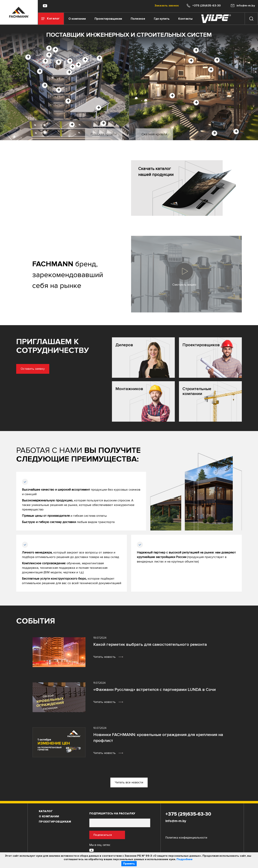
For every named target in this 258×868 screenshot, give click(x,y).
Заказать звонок (167, 6)
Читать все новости (129, 782)
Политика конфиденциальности (186, 838)
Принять (129, 864)
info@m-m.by (176, 821)
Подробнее (185, 859)
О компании (77, 19)
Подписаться (103, 835)
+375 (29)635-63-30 (188, 814)
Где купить (162, 19)
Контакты (185, 19)
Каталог (46, 811)
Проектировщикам (108, 19)
